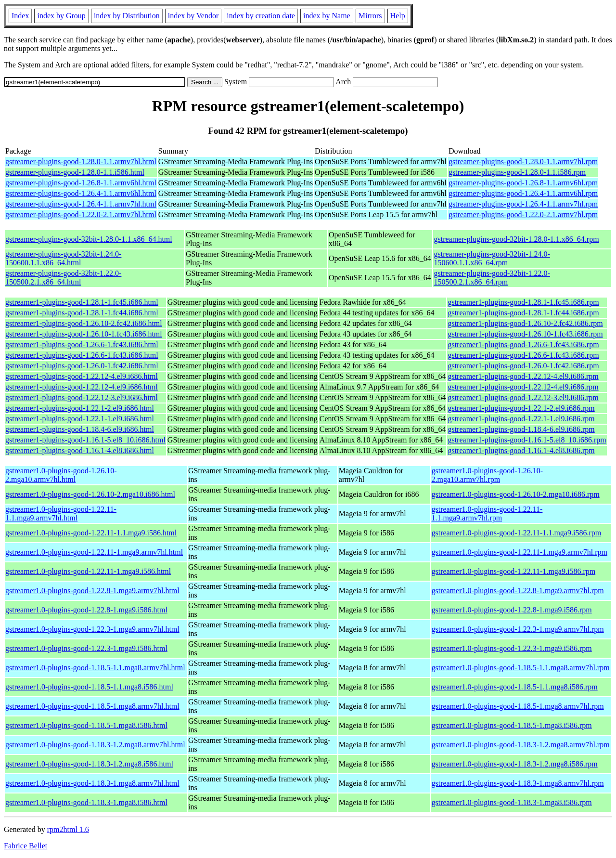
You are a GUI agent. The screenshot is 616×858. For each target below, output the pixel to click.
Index (20, 16)
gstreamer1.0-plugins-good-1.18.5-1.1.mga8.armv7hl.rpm (520, 668)
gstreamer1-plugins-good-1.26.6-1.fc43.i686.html (82, 344)
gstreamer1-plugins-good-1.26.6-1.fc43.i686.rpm (523, 344)
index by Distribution (127, 16)
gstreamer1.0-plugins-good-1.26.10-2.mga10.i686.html (90, 494)
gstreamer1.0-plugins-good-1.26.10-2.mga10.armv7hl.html (61, 475)
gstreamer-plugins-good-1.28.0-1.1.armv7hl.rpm (523, 162)
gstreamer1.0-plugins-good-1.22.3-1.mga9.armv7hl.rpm (517, 629)
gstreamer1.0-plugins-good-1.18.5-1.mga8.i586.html (86, 725)
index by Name (327, 16)
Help (398, 16)
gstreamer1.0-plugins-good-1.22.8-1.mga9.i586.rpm (511, 610)
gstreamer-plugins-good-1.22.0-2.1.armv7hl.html (81, 214)
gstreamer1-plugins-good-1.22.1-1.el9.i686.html (80, 419)
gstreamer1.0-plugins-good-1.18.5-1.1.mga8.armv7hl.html (95, 668)
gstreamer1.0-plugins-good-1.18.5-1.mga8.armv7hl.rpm (517, 706)
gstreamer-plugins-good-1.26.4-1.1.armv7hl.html (81, 204)
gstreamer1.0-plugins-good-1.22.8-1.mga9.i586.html (86, 610)
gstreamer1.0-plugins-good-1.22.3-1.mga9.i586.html (86, 648)
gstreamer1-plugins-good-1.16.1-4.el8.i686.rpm (521, 450)
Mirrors (370, 16)
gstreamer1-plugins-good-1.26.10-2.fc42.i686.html (84, 323)
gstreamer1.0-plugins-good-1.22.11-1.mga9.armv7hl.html (94, 552)
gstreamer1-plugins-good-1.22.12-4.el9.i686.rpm (523, 376)
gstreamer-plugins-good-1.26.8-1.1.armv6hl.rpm (523, 183)
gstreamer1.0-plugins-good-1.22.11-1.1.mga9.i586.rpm (516, 533)
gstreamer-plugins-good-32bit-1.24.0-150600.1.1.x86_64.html (63, 258)
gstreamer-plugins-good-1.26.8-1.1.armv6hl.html (81, 183)
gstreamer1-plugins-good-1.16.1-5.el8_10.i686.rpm (527, 440)
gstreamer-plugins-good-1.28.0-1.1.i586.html (75, 172)
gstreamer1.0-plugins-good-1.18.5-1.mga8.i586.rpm (511, 725)
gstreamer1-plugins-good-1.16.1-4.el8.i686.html (80, 450)
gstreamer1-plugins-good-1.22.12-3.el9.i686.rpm (523, 397)
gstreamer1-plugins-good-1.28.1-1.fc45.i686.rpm (523, 302)
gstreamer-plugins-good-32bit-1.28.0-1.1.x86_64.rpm (516, 239)
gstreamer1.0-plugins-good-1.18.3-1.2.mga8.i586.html (89, 764)
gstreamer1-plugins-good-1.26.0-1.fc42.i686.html (82, 366)
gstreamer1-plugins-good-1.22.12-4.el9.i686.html (82, 376)
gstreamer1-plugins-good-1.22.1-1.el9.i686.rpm (521, 419)
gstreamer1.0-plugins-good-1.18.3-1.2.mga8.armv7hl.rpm (520, 745)
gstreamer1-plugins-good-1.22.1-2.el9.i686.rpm (521, 408)
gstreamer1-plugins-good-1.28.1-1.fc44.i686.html (82, 313)
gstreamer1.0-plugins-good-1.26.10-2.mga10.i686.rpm (515, 494)
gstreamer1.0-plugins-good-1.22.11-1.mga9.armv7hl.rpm (519, 552)
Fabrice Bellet (26, 846)
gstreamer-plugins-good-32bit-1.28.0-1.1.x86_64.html (89, 239)
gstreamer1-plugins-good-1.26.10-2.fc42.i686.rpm (525, 323)
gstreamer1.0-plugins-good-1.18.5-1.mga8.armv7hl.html (92, 706)
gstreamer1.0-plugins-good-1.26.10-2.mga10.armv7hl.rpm (487, 475)
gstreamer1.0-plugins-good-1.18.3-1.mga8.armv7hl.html (92, 783)
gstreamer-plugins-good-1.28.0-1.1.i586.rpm (517, 172)
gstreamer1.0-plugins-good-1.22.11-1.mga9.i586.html (88, 571)
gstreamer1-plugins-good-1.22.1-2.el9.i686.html (80, 408)
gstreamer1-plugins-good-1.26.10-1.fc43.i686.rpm (525, 334)
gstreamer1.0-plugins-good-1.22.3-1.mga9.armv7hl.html (92, 629)
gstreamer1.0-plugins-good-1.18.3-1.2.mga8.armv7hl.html (95, 745)
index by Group (61, 16)
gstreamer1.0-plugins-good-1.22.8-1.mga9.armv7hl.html (92, 591)
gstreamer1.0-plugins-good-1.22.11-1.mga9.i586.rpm (513, 571)
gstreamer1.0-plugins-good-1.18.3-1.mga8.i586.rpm (511, 802)
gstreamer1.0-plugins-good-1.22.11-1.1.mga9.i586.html (91, 533)
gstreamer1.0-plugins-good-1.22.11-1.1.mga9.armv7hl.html (61, 513)
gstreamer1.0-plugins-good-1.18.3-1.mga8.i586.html (86, 802)
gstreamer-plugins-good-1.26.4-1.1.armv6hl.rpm (523, 193)
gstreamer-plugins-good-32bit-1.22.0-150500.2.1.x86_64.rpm (492, 278)
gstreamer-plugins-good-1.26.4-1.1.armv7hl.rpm (523, 204)
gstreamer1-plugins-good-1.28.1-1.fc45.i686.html (82, 302)
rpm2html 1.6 (68, 829)
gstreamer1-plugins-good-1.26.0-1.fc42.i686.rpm (523, 366)
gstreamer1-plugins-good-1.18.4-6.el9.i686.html (80, 429)
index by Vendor (193, 16)
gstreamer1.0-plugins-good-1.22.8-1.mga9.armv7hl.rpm (517, 591)
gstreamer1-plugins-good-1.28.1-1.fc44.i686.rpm (523, 313)
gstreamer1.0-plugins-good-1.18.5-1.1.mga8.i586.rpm (514, 687)
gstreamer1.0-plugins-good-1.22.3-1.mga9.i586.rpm (511, 648)
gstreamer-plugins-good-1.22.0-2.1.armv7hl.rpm (523, 214)
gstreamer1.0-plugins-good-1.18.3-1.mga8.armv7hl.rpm (517, 783)
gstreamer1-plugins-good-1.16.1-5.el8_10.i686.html (85, 440)
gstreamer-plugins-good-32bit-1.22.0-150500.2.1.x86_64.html (63, 278)
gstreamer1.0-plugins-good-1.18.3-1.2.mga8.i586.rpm (514, 764)
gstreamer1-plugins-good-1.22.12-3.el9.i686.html (82, 397)
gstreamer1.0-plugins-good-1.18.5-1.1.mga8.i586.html (89, 687)
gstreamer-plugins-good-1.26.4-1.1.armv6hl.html (81, 193)
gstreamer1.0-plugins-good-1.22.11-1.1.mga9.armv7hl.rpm (487, 513)
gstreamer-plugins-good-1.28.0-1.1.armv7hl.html (81, 162)
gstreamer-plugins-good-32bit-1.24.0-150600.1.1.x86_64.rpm (492, 258)
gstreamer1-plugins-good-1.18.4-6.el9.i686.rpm (521, 429)
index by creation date (261, 16)
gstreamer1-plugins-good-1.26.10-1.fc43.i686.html (84, 334)
